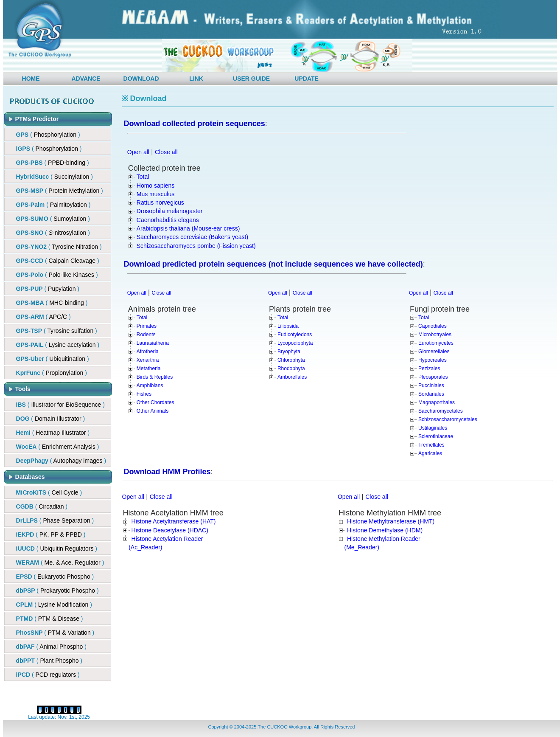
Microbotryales (435, 335)
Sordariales (431, 394)
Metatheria (149, 368)
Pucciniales (431, 385)
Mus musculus (155, 194)
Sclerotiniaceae (436, 436)
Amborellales (292, 377)
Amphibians (150, 385)
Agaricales (430, 453)
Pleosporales (433, 377)
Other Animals (153, 411)
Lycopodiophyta (295, 343)
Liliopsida (288, 326)
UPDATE (307, 79)
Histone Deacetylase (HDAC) (170, 530)
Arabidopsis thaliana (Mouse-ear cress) (188, 228)
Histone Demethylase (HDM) (385, 530)
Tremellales (431, 445)
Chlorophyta (291, 360)
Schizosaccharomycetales (448, 419)
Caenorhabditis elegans (168, 220)
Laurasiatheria (153, 343)
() (53, 163)
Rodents (146, 335)
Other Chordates (155, 402)
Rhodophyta (291, 368)
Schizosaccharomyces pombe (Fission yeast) (196, 246)
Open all (138, 152)
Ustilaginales (433, 428)
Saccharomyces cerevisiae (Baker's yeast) (192, 237)
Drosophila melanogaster (170, 211)
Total (143, 177)
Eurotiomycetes (436, 343)
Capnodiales (433, 326)
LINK (196, 79)
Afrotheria (148, 352)
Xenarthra (148, 360)
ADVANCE (86, 79)
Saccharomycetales (441, 411)
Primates (147, 326)
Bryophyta (289, 352)
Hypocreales (433, 360)
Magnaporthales (437, 402)
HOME (31, 79)
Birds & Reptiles (155, 377)
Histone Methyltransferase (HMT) (391, 521)
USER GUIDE (251, 79)
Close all (166, 152)
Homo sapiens (156, 186)
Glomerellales (434, 352)
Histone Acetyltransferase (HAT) (174, 521)
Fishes (144, 394)
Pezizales (429, 368)
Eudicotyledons (295, 335)
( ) (48, 135)
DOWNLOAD (141, 79)
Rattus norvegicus (160, 203)
